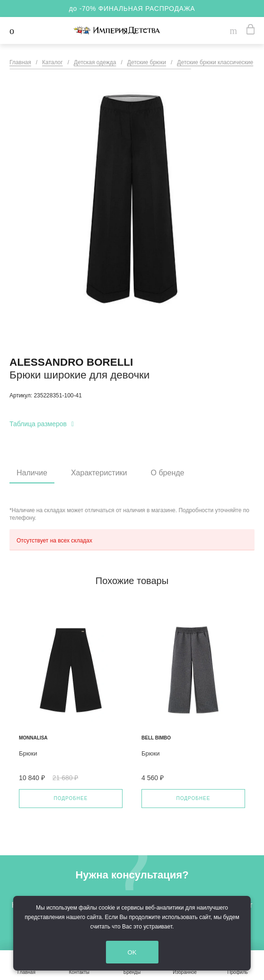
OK (133, 952)
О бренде (168, 473)
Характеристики (99, 473)
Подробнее (71, 798)
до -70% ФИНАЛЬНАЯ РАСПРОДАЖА (132, 9)
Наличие (32, 473)
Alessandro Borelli (71, 362)
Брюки (28, 753)
